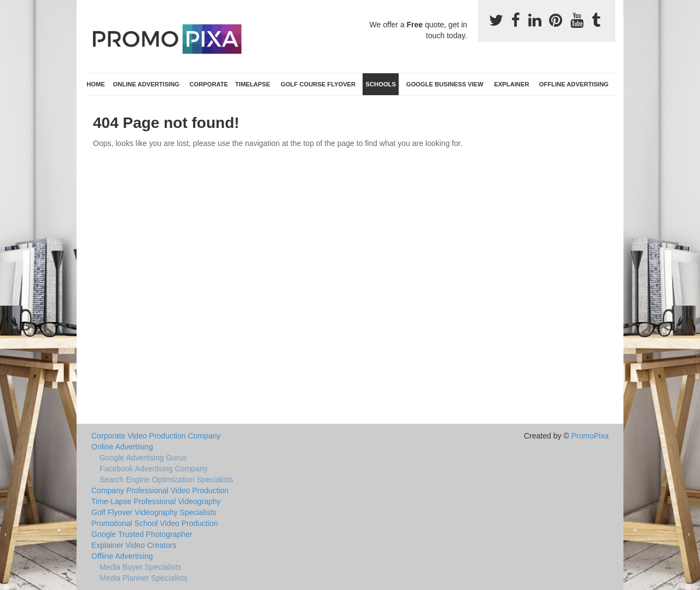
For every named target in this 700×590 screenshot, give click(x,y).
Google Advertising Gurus (143, 458)
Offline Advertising (574, 84)
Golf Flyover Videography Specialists (154, 512)
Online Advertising (146, 84)
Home (96, 84)
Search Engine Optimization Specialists (166, 480)
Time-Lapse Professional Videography (156, 501)
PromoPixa (590, 436)
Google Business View (445, 84)
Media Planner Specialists (144, 578)
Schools (381, 84)
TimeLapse (253, 84)
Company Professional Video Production (160, 490)
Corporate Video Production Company (156, 436)
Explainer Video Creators (134, 545)
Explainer (511, 84)
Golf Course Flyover (318, 84)
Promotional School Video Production (155, 523)
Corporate (209, 84)
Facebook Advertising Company (154, 469)
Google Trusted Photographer (142, 534)
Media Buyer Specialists (140, 567)
